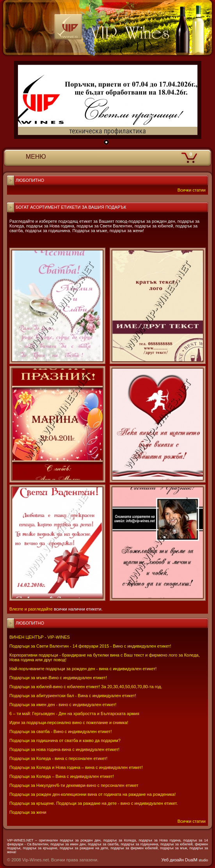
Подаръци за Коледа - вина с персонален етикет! (58, 758)
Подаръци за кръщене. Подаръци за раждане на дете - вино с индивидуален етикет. (93, 803)
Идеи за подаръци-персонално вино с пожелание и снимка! (69, 722)
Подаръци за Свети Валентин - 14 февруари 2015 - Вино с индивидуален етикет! (90, 646)
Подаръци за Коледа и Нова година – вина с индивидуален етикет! (76, 767)
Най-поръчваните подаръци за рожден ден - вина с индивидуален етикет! (83, 669)
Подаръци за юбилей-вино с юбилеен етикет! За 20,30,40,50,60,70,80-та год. (86, 687)
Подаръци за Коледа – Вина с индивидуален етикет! (62, 776)
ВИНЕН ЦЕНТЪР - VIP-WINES (40, 637)
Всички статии (192, 821)
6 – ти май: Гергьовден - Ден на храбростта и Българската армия (74, 714)
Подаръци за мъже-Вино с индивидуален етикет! (58, 678)
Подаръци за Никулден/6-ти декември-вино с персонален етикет (74, 785)
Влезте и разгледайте (31, 609)
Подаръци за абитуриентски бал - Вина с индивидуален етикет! (73, 696)
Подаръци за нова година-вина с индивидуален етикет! (64, 749)
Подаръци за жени (28, 812)
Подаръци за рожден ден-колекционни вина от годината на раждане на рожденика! (92, 794)
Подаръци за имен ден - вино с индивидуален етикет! (63, 705)
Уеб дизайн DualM (185, 860)
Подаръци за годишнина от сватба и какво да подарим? (65, 740)
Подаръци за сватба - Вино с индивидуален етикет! (60, 731)
